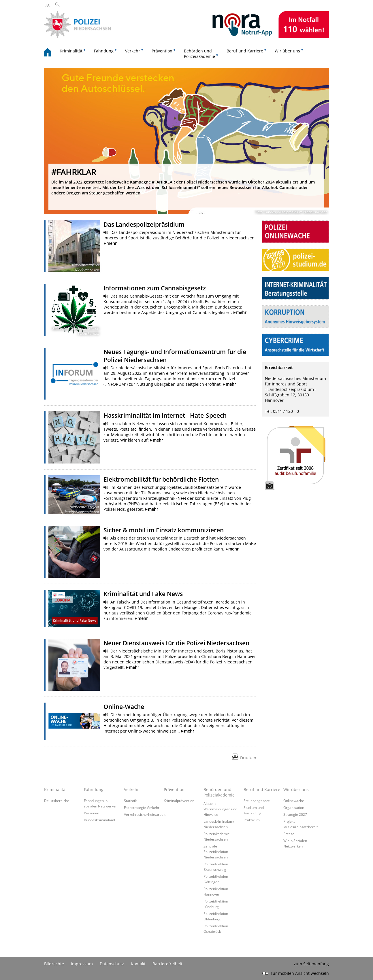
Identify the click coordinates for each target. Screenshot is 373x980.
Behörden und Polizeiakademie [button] (199, 54)
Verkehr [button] (133, 51)
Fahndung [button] (104, 51)
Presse (289, 834)
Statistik (130, 801)
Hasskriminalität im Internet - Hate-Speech (165, 415)
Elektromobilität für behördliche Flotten (161, 479)
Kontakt (138, 964)
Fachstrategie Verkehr (142, 807)
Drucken (248, 758)
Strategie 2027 (295, 814)
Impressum (82, 964)
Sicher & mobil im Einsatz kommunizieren (164, 530)
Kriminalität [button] (71, 51)
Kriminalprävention (179, 801)
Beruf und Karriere (262, 789)
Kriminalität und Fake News (143, 594)
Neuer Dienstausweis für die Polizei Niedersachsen (176, 643)
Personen (92, 813)
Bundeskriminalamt (100, 820)
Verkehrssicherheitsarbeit (145, 814)
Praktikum (252, 820)
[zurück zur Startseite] (50, 53)
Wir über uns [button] (287, 51)
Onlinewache (294, 801)
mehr (112, 243)
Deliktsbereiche (57, 801)
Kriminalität (55, 789)
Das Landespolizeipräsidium (144, 224)
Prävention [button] (162, 51)
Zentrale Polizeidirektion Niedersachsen (216, 852)
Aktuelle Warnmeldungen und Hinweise (220, 809)
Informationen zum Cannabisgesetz (155, 288)
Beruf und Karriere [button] (245, 51)
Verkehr (131, 789)
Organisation (294, 807)
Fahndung (94, 789)
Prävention (174, 789)
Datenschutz (112, 964)
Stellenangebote (257, 801)
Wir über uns (296, 789)
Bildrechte (54, 964)
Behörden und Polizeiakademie (219, 792)
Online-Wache (124, 707)
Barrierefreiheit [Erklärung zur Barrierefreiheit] (167, 964)
